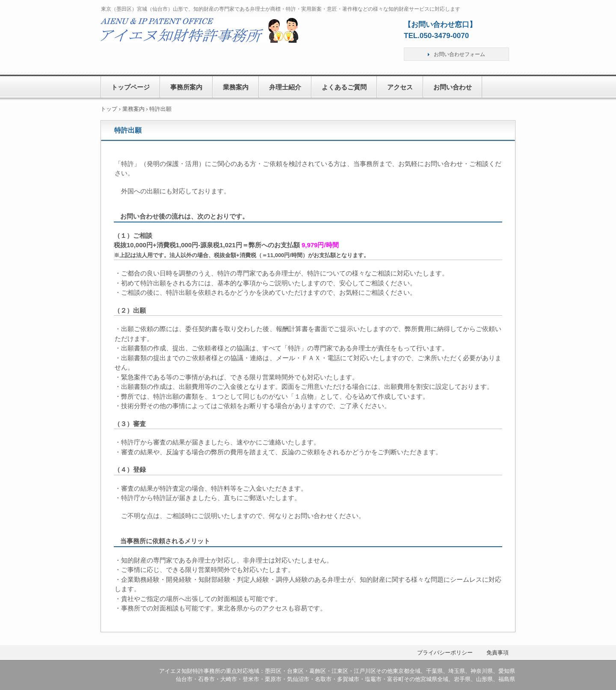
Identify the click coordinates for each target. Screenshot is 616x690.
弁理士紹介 (285, 87)
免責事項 (498, 653)
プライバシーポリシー (445, 653)
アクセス (400, 87)
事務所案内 (186, 87)
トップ (109, 109)
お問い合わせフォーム (459, 54)
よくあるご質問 (344, 87)
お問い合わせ (453, 87)
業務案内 (236, 87)
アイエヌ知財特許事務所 (200, 40)
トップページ (130, 87)
